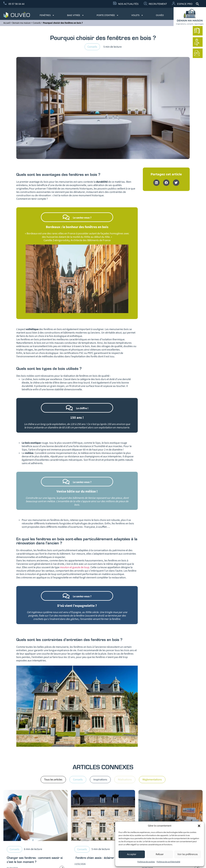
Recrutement (158, 4)
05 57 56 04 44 (16, 4)
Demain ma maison (21, 23)
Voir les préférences (188, 854)
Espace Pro (185, 4)
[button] (199, 826)
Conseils (37, 23)
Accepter (132, 854)
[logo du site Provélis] (17, 15)
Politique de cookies (146, 862)
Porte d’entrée (108, 15)
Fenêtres (47, 15)
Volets (137, 15)
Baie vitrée (75, 15)
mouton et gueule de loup (75, 567)
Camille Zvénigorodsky (57, 240)
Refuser (160, 854)
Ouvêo (160, 15)
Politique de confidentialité (168, 862)
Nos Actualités (128, 4)
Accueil (7, 23)
